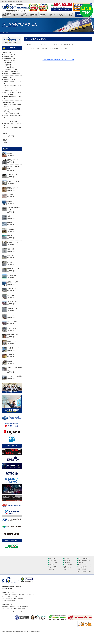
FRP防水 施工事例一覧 (8, 264)
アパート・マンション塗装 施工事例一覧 (12, 377)
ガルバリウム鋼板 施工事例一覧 (9, 303)
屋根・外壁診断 (82, 569)
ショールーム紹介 (61, 15)
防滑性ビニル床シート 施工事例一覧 (10, 270)
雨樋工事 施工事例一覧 (8, 362)
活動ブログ (43, 15)
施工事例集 (34, 15)
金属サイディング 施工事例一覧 (9, 176)
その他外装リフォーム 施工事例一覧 (10, 349)
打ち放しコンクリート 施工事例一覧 (10, 183)
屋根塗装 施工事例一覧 (8, 202)
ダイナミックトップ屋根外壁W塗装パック (12, 106)
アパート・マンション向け (85, 565)
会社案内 (16, 15)
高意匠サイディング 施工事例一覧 (10, 189)
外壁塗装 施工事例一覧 (8, 155)
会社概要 (51, 565)
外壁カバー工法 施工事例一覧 (9, 330)
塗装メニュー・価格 (83, 559)
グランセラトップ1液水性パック (12, 71)
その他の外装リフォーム (85, 567)
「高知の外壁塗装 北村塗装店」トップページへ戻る (58, 60)
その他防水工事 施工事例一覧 (9, 277)
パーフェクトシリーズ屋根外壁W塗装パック (12, 110)
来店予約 (67, 569)
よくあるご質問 (68, 565)
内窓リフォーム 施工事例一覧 (9, 343)
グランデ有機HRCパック (10, 63)
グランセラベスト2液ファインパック (12, 87)
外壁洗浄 (6, 142)
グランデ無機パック (9, 67)
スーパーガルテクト (9, 136)
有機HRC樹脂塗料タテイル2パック (12, 98)
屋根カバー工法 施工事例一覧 (9, 290)
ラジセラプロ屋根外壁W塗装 (11, 113)
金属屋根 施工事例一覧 (8, 224)
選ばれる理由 (53, 561)
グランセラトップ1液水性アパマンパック (12, 129)
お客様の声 (67, 561)
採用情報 (51, 569)
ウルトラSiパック (8, 57)
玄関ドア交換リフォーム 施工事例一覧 (11, 336)
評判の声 (52, 15)
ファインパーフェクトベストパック (12, 83)
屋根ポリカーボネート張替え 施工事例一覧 (12, 370)
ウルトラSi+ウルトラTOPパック (12, 90)
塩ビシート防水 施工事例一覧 (9, 250)
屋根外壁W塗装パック (84, 561)
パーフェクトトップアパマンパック (12, 125)
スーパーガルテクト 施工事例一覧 (10, 297)
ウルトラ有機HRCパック (10, 65)
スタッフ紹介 (70, 15)
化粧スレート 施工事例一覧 (8, 217)
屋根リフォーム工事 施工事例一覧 (10, 283)
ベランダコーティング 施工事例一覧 (10, 244)
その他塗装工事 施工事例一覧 (9, 231)
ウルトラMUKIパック (9, 59)
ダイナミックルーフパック (11, 80)
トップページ (53, 559)
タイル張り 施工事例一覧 (8, 196)
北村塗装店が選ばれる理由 (6, 15)
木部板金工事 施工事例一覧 (8, 356)
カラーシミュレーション (85, 571)
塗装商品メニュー (25, 15)
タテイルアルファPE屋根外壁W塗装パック (13, 116)
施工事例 (67, 559)
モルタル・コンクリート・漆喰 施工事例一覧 (12, 169)
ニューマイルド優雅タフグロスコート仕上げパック (12, 93)
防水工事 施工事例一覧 (8, 237)
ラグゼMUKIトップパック (10, 69)
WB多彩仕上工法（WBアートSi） (13, 73)
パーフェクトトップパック (11, 54)
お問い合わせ (68, 567)
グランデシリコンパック (10, 61)
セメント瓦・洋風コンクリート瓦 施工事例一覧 (12, 210)
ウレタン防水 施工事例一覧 (8, 257)
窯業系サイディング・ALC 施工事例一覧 (12, 161)
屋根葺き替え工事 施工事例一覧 (9, 310)
